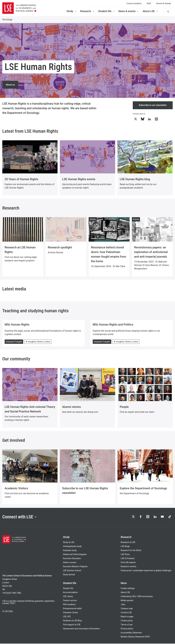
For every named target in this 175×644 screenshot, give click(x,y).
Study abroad (69, 575)
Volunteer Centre (70, 613)
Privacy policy (127, 629)
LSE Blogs (125, 547)
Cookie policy (127, 621)
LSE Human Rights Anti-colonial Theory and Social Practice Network (30, 409)
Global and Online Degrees (75, 555)
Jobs (123, 605)
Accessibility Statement (131, 633)
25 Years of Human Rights (21, 179)
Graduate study (70, 551)
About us (10, 85)
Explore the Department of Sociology (143, 488)
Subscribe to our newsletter (153, 105)
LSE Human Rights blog (135, 179)
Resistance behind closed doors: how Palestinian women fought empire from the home (109, 254)
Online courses (70, 563)
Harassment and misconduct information (81, 629)
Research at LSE (128, 543)
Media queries (127, 601)
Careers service (70, 601)
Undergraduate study (72, 547)
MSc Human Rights (17, 325)
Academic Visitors (16, 488)
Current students (134, 3)
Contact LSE (126, 613)
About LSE (150, 11)
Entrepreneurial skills (72, 609)
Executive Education (72, 559)
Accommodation (70, 593)
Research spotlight (60, 248)
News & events (129, 11)
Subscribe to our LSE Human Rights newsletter (85, 491)
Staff (149, 3)
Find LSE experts (128, 563)
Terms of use (127, 625)
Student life (107, 11)
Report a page (127, 617)
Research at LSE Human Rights (20, 250)
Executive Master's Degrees (75, 567)
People (124, 407)
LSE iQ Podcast (128, 559)
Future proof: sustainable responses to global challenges (146, 571)
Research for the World (131, 551)
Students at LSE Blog (72, 621)
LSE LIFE (67, 617)
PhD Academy (69, 605)
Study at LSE (69, 543)
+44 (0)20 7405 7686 (12, 593)
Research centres (128, 567)
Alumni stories (71, 407)
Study (71, 11)
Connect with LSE (20, 517)
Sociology (7, 19)
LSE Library (68, 597)
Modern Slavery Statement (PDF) (135, 637)
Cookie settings (128, 589)
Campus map (127, 609)
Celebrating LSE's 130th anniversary (137, 597)
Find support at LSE (72, 625)
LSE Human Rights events (79, 179)
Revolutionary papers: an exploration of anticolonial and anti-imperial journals (151, 252)
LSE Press (125, 555)
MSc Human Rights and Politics (113, 325)
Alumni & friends (164, 3)
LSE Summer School (72, 571)
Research (87, 11)
